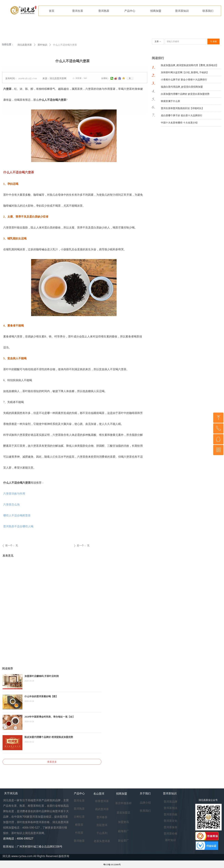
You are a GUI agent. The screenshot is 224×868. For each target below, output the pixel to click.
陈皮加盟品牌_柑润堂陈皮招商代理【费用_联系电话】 (190, 65)
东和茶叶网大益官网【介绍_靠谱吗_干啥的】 (185, 72)
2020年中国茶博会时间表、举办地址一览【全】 (50, 717)
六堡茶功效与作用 (14, 494)
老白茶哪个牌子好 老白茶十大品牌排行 (182, 116)
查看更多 (52, 762)
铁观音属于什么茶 (170, 101)
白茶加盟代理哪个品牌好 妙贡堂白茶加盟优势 (185, 94)
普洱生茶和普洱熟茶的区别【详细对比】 (182, 108)
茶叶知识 (42, 45)
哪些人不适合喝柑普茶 (17, 515)
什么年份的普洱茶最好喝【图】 (41, 696)
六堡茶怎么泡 (11, 505)
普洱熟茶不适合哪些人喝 (18, 526)
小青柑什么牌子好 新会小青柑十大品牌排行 (184, 80)
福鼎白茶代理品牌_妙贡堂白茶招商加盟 (182, 87)
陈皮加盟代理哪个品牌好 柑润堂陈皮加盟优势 (49, 737)
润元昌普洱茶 (25, 45)
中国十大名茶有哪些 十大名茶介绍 (179, 123)
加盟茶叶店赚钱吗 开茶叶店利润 (42, 676)
